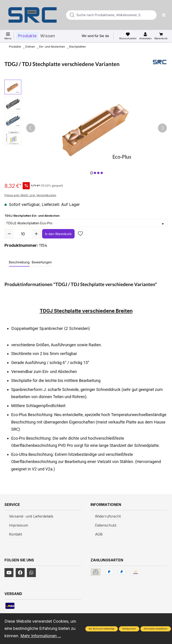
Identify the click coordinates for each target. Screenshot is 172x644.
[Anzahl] (23, 234)
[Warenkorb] (161, 36)
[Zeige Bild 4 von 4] (102, 173)
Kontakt (15, 534)
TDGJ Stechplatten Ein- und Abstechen (32, 215)
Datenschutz (106, 525)
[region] (86, 128)
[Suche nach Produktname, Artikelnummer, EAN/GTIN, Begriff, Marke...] (104, 15)
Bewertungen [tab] (42, 262)
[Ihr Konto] (145, 36)
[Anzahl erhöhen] (36, 234)
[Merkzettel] (128, 36)
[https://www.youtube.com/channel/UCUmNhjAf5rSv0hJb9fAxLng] (9, 573)
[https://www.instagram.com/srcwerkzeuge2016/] (31, 573)
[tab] (19, 262)
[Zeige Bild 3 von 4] (98, 173)
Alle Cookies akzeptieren (156, 629)
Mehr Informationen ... (41, 636)
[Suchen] (152, 15)
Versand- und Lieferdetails (31, 516)
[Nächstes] (162, 128)
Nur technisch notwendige (102, 629)
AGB (99, 534)
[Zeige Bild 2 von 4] (95, 173)
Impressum (18, 525)
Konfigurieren (129, 629)
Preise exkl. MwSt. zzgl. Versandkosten (30, 195)
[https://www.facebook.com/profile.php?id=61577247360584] (20, 573)
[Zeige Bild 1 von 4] (92, 173)
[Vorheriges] (31, 128)
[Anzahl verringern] (9, 234)
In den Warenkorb (58, 234)
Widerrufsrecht (108, 516)
